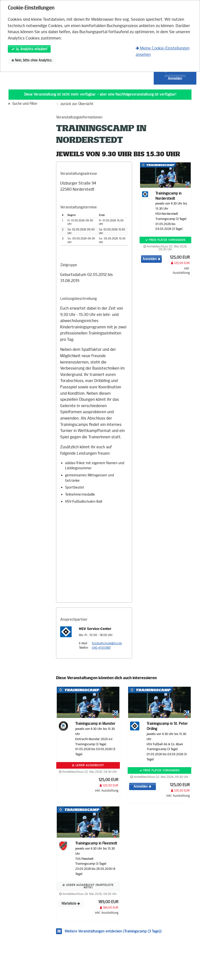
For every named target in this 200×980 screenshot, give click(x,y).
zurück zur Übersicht (77, 104)
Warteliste (71, 904)
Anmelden (175, 79)
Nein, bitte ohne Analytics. (32, 60)
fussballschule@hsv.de (107, 643)
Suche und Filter (25, 104)
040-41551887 (101, 648)
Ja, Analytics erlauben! (29, 49)
